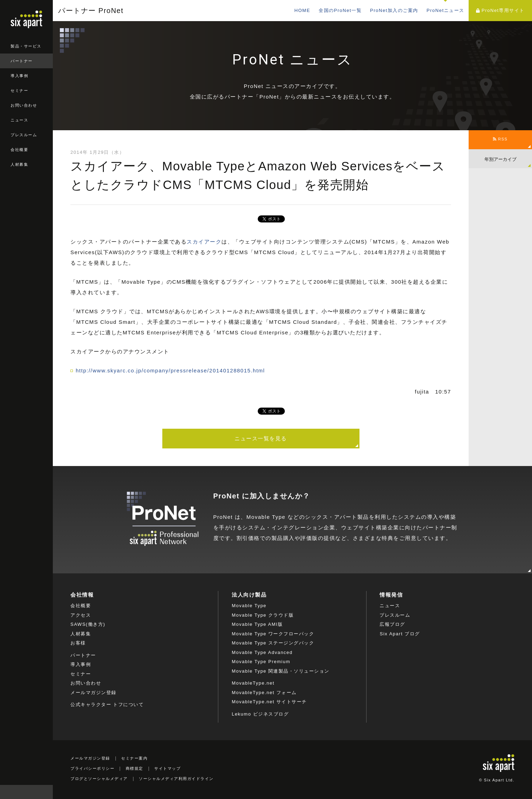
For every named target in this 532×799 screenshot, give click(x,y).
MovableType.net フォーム (264, 693)
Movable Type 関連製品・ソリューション (281, 671)
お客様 (78, 643)
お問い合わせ (24, 105)
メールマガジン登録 (93, 693)
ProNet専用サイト (500, 10)
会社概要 (19, 150)
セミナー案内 (134, 758)
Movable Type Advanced (262, 652)
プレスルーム (24, 135)
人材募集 (19, 164)
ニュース (19, 120)
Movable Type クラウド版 (263, 615)
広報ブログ (392, 624)
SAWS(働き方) (88, 624)
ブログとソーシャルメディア (99, 779)
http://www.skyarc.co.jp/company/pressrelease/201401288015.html (170, 370)
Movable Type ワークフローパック (273, 634)
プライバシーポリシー (92, 768)
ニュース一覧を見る (261, 438)
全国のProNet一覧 (340, 10)
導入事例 (19, 76)
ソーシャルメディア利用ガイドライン (176, 779)
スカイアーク (204, 242)
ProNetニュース (446, 10)
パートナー (22, 61)
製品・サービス (26, 46)
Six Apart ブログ (400, 634)
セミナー (19, 90)
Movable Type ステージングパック (273, 643)
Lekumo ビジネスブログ (260, 714)
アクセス (81, 615)
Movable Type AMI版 (257, 624)
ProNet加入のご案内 (394, 10)
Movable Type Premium (261, 662)
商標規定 (134, 768)
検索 (46, 792)
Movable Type (249, 606)
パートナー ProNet (91, 11)
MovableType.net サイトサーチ (269, 702)
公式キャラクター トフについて (107, 704)
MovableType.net (253, 683)
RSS (500, 139)
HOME (302, 10)
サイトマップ (167, 768)
